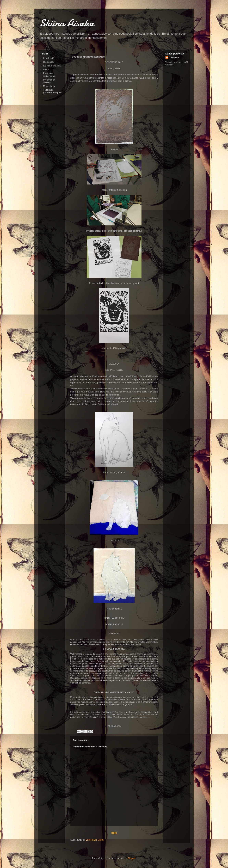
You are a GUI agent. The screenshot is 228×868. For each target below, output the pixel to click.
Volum (46, 69)
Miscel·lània (49, 86)
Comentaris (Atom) (95, 840)
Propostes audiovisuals (49, 75)
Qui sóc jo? (49, 62)
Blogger (132, 858)
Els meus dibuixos (52, 66)
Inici (114, 833)
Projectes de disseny (49, 81)
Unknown (174, 57)
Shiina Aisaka (67, 23)
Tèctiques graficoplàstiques (52, 91)
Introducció (49, 58)
